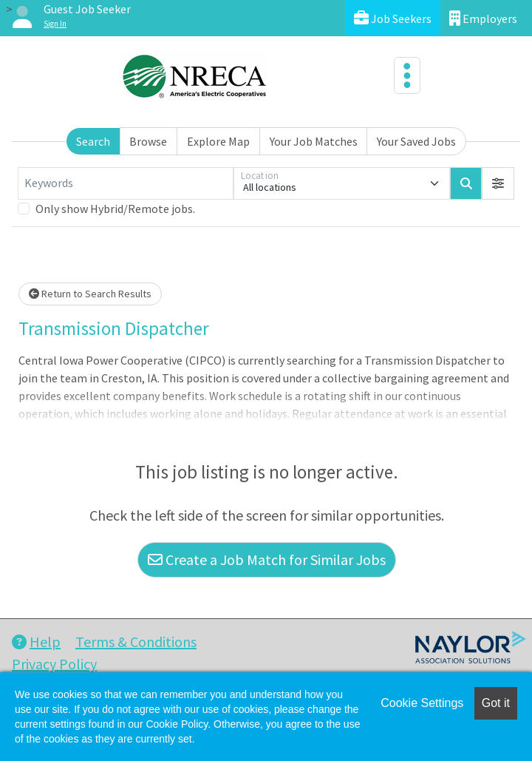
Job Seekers (393, 18)
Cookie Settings (422, 703)
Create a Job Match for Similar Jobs (267, 559)
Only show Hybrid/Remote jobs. (115, 209)
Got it (496, 703)
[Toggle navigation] (407, 75)
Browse (148, 141)
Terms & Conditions (136, 642)
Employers (483, 18)
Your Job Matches (314, 141)
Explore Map (218, 141)
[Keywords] (126, 183)
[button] (498, 183)
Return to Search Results (90, 294)
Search (93, 141)
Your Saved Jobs (416, 141)
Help (36, 642)
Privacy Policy (54, 664)
